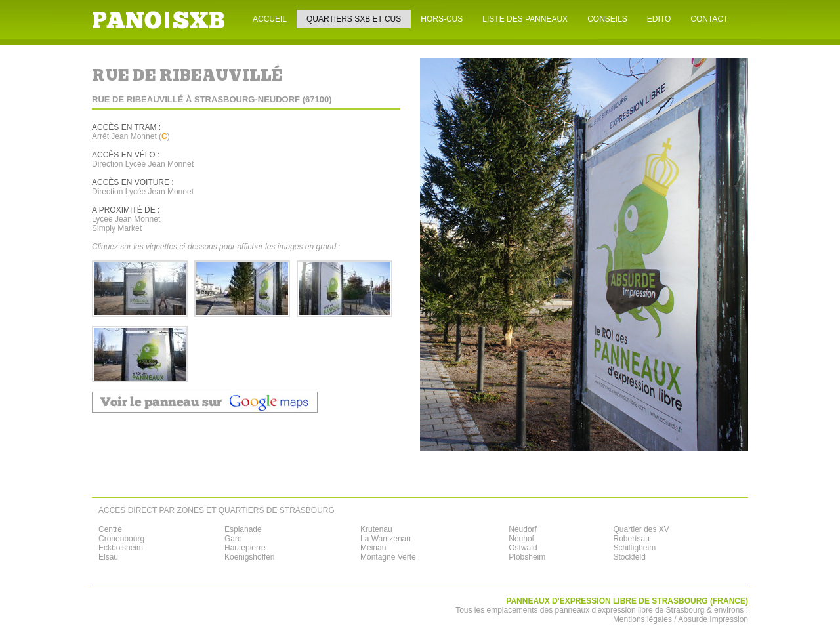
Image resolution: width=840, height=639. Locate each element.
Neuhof (521, 539)
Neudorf (523, 529)
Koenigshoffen (250, 557)
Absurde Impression (713, 619)
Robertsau (631, 539)
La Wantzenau (386, 539)
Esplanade (243, 529)
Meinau (373, 548)
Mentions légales (642, 619)
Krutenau (376, 529)
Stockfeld (629, 557)
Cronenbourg (121, 539)
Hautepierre (245, 548)
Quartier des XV (641, 529)
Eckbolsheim (121, 548)
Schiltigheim (634, 548)
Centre (110, 529)
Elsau (108, 557)
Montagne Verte (388, 557)
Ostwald (523, 548)
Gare (233, 539)
